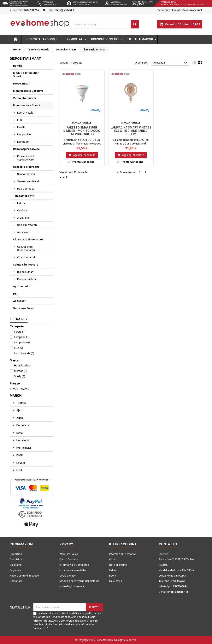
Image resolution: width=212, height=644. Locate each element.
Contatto (168, 544)
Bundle (18, 66)
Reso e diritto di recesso (24, 576)
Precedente (125, 173)
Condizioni (16, 559)
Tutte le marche (140, 39)
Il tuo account (123, 544)
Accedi (176, 10)
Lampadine (24, 134)
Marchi (16, 396)
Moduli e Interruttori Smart (26, 75)
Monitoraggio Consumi (28, 91)
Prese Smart (21, 84)
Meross (21, 371)
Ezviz (19, 433)
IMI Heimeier (23, 448)
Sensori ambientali (28, 181)
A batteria (23, 218)
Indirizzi (114, 570)
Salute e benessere (26, 265)
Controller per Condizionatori (26, 248)
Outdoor (22, 210)
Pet (15, 294)
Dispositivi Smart (105, 39)
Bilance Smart (25, 272)
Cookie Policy (67, 576)
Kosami (21, 463)
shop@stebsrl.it (64, 10)
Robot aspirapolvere (26, 149)
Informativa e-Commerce (74, 565)
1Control (21, 403)
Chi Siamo (16, 565)
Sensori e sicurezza (26, 167)
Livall (19, 470)
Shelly (20, 376)
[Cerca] (106, 24)
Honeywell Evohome (41, 39)
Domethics (23, 425)
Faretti (21, 127)
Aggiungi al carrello (82, 155)
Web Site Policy (69, 554)
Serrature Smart (24, 308)
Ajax (19, 410)
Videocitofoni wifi (25, 98)
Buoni (113, 576)
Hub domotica (26, 189)
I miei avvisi (116, 581)
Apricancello (22, 286)
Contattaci (16, 581)
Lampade (23, 142)
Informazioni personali (123, 554)
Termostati (74, 39)
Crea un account (192, 10)
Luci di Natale (25, 113)
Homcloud (22, 365)
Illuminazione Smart (26, 105)
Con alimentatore (27, 225)
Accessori (23, 232)
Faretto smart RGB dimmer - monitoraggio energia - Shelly (82, 131)
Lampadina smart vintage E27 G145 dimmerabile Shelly (131, 131)
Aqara (20, 418)
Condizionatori (26, 257)
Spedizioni (16, 554)
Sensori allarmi (26, 174)
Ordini (113, 559)
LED (20, 120)
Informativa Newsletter (73, 570)
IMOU (19, 455)
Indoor (21, 203)
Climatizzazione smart (28, 239)
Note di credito (118, 565)
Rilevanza (171, 63)
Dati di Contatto (69, 559)
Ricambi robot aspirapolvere (26, 158)
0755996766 (31, 10)
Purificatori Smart (27, 279)
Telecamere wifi (24, 196)
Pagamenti (16, 570)
